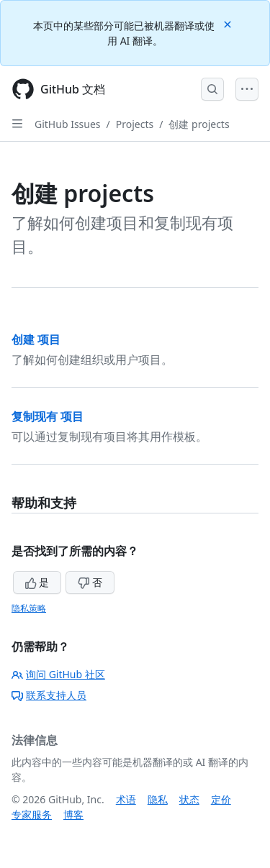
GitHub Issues (68, 124)
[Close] (229, 23)
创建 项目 (36, 339)
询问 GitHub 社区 (58, 674)
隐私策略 (29, 608)
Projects (135, 124)
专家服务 (32, 814)
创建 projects (199, 124)
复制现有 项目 (48, 416)
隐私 (158, 799)
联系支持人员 (49, 695)
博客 (73, 814)
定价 (221, 799)
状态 (189, 799)
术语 (126, 799)
